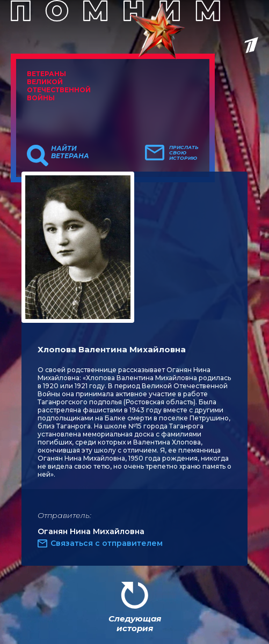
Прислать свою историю (184, 153)
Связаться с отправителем (107, 543)
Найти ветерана (70, 152)
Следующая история (135, 623)
